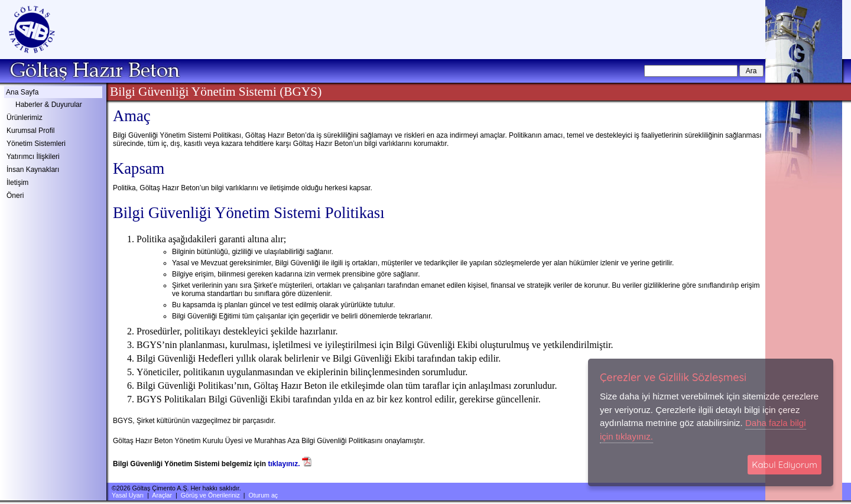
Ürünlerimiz (25, 118)
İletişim (17, 183)
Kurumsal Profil (30, 131)
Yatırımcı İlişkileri (33, 157)
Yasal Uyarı (128, 495)
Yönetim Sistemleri (36, 144)
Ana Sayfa (22, 92)
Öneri (15, 196)
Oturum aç (263, 495)
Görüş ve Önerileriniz (210, 495)
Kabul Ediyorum (785, 465)
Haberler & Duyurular (49, 105)
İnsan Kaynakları (33, 170)
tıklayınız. (284, 464)
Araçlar (162, 495)
